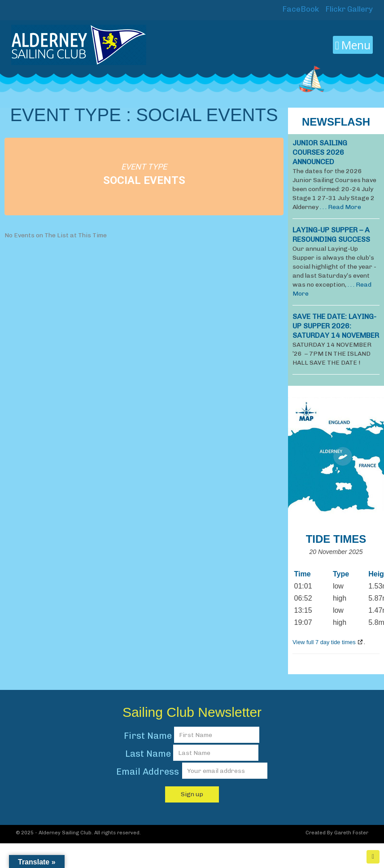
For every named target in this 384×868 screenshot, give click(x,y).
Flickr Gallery (348, 9)
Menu (353, 45)
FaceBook (300, 9)
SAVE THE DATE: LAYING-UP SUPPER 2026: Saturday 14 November (336, 326)
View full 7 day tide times (324, 642)
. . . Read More (340, 207)
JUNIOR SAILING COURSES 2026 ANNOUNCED (320, 152)
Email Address (149, 772)
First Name (148, 736)
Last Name (148, 754)
